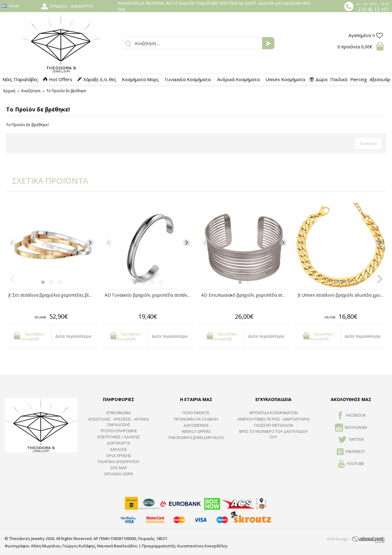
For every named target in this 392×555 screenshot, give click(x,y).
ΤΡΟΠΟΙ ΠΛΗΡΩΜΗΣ (119, 431)
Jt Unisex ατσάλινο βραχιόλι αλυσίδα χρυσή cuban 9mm (342, 295)
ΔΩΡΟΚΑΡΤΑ (119, 443)
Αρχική (9, 91)
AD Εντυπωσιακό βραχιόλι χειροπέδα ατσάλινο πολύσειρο (245, 295)
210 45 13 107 (373, 9)
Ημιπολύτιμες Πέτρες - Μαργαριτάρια (273, 419)
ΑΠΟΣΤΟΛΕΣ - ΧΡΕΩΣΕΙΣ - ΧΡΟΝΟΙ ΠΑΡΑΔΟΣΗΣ (119, 422)
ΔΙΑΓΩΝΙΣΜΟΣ (196, 425)
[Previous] (13, 243)
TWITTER (351, 440)
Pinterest (351, 452)
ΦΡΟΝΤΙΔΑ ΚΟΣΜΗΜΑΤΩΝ (273, 413)
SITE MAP (119, 468)
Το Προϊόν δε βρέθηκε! (66, 91)
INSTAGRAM (351, 428)
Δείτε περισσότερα (73, 336)
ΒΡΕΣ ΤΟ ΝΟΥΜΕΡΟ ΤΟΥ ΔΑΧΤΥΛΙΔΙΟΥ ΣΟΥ (273, 434)
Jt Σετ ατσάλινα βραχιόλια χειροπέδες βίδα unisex (52, 295)
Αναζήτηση (31, 91)
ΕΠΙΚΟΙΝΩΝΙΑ (119, 413)
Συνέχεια (368, 143)
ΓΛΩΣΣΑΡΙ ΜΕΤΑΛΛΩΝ (273, 425)
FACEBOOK (351, 416)
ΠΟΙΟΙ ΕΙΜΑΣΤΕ (196, 413)
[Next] (90, 243)
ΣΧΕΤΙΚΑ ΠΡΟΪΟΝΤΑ (46, 181)
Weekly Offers (196, 431)
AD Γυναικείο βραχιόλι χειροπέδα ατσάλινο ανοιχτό (149, 295)
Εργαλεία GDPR (119, 474)
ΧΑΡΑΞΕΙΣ (119, 449)
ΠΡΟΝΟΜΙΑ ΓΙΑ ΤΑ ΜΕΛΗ (196, 419)
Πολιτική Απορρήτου (119, 462)
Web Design (338, 539)
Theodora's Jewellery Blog (196, 437)
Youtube (351, 464)
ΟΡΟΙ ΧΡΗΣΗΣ (119, 456)
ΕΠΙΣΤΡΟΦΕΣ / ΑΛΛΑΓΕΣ (119, 437)
